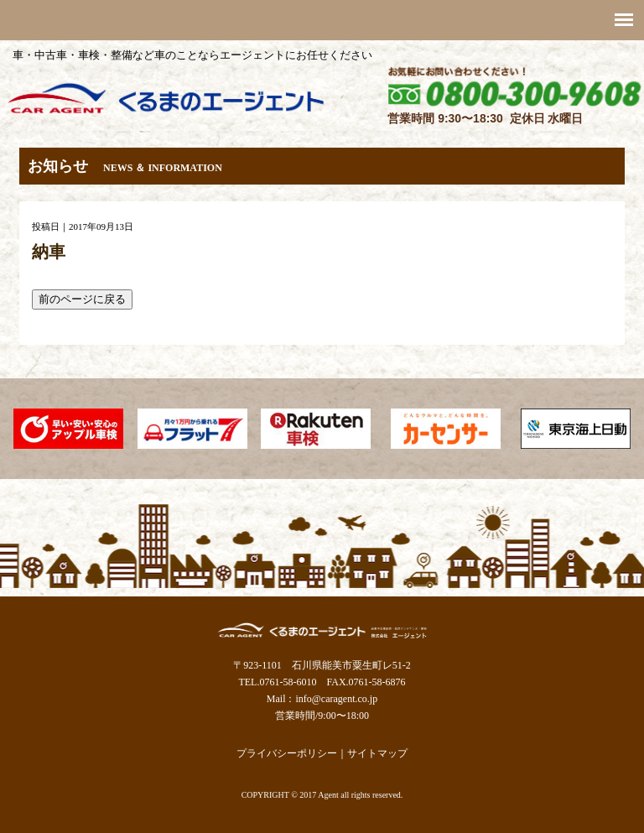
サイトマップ (377, 753)
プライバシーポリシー (287, 753)
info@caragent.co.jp (336, 699)
